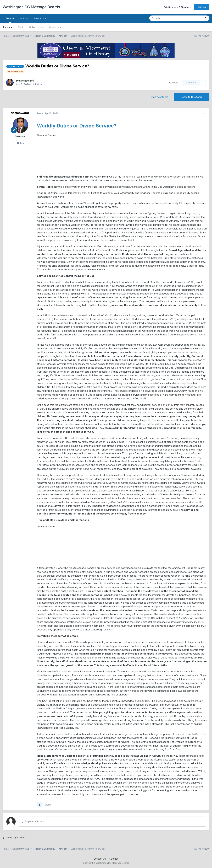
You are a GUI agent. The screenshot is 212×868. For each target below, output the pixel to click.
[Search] (167, 18)
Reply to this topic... (34, 821)
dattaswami (27, 81)
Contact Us (100, 859)
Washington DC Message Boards (31, 7)
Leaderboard (56, 27)
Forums (7, 27)
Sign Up (202, 7)
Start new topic (160, 97)
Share (174, 83)
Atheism (37, 84)
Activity (24, 18)
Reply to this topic (192, 97)
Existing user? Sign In (177, 7)
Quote (48, 805)
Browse (10, 20)
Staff (21, 27)
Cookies (114, 859)
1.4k (20, 143)
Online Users (36, 27)
